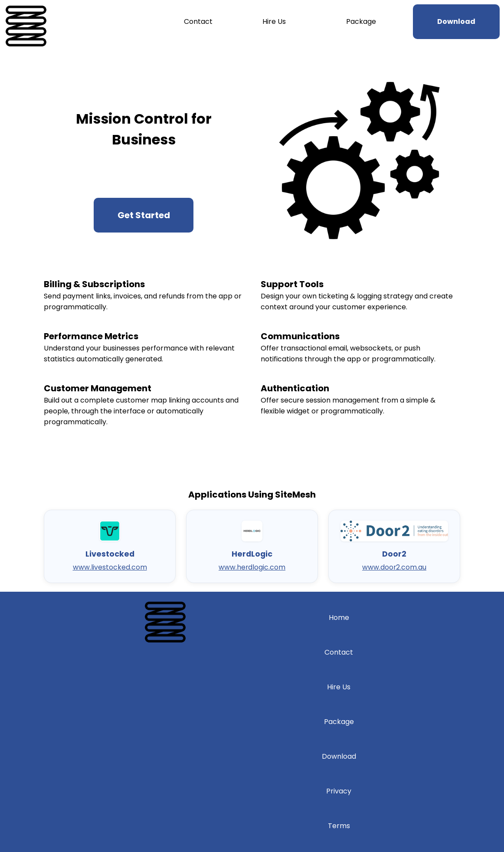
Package (361, 21)
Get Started (144, 215)
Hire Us (274, 21)
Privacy (339, 791)
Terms (339, 826)
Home (339, 618)
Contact (198, 21)
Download (339, 756)
